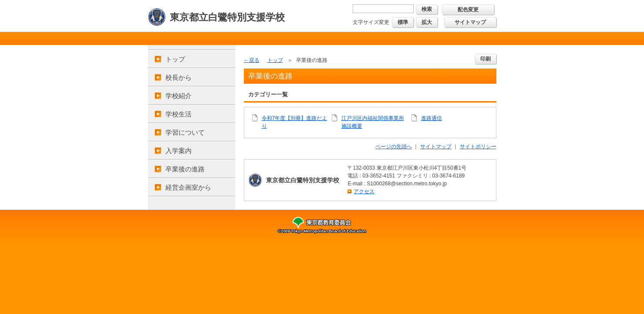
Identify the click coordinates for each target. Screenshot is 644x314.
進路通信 (432, 118)
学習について (185, 132)
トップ (175, 59)
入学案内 (179, 151)
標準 (403, 22)
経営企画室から (188, 187)
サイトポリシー (478, 147)
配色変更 (468, 10)
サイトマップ (470, 22)
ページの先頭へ (394, 147)
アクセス (364, 191)
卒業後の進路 (185, 169)
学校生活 (179, 114)
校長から (179, 77)
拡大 (427, 22)
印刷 (486, 59)
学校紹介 (179, 96)
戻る (254, 60)
